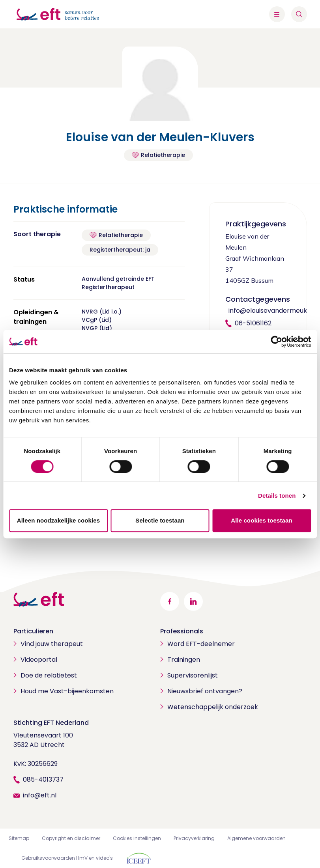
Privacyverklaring (194, 838)
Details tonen (277, 496)
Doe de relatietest (49, 675)
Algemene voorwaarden (256, 838)
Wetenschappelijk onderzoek (213, 707)
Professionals (182, 631)
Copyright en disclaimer (71, 838)
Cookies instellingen (137, 838)
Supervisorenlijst (193, 675)
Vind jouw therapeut (52, 644)
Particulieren (33, 631)
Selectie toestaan (160, 520)
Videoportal (39, 660)
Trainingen (184, 660)
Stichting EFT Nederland (51, 723)
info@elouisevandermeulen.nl (274, 311)
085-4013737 (43, 779)
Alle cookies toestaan (262, 520)
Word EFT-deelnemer (201, 644)
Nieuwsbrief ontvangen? (205, 691)
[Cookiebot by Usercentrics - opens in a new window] (276, 342)
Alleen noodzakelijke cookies (58, 520)
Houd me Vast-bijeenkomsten (67, 691)
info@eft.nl (40, 795)
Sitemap (19, 838)
